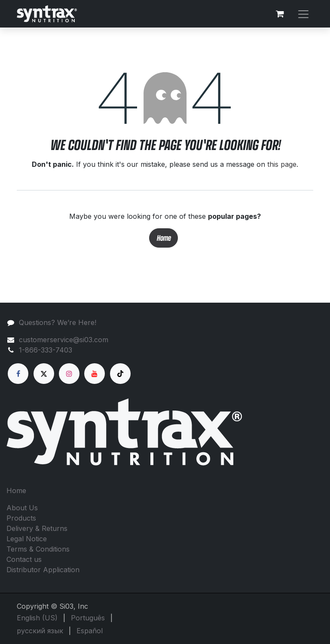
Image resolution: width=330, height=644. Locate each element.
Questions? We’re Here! (58, 322)
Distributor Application (43, 570)
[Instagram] (69, 374)
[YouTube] (95, 374)
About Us (22, 508)
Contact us (24, 559)
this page (282, 164)
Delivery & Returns (37, 528)
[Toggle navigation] (303, 14)
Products (21, 518)
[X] (44, 374)
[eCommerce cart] (280, 14)
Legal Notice (27, 539)
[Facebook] (18, 374)
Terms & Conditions (38, 549)
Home (163, 238)
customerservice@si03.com (64, 340)
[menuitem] (37, 618)
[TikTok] (120, 374)
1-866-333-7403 (46, 350)
